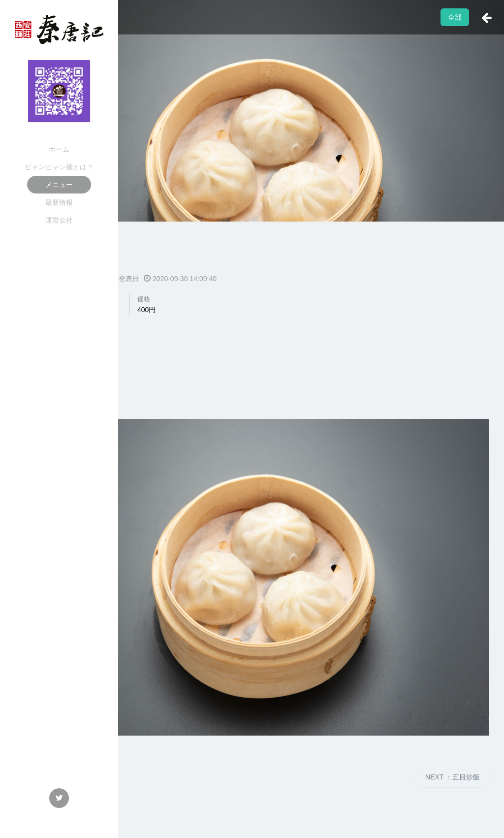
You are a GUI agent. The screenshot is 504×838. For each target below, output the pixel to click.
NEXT (453, 777)
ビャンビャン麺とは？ (59, 167)
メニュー (59, 185)
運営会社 (59, 220)
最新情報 (59, 202)
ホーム (59, 149)
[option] (252, 168)
